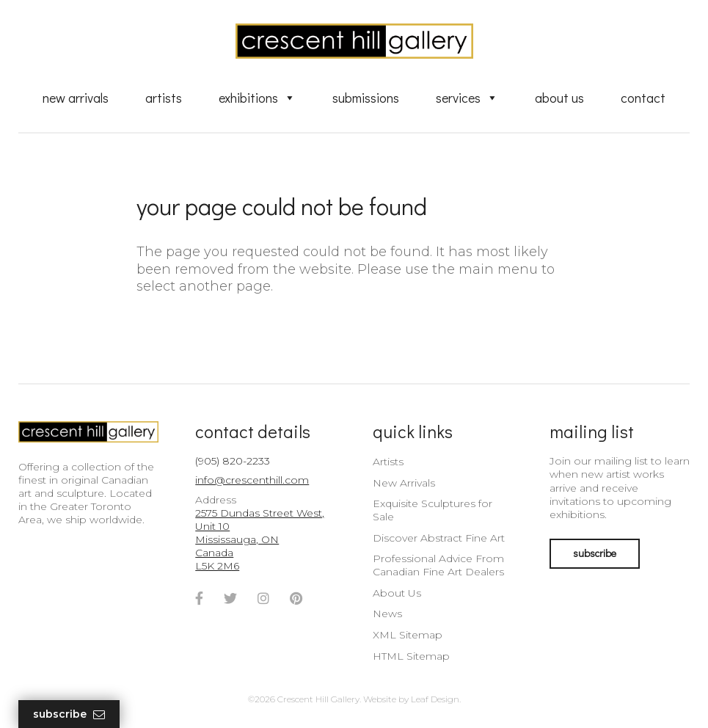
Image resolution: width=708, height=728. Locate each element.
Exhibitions (257, 98)
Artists (164, 98)
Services (467, 98)
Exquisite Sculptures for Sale (433, 510)
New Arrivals (76, 98)
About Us (559, 98)
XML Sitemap (408, 635)
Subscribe (69, 714)
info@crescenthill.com (252, 480)
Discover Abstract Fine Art (439, 538)
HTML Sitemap (411, 656)
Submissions (366, 98)
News (387, 614)
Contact (643, 98)
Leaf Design (435, 699)
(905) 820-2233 (233, 461)
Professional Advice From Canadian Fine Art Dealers (438, 565)
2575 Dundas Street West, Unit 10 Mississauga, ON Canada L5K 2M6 (260, 540)
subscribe (595, 553)
